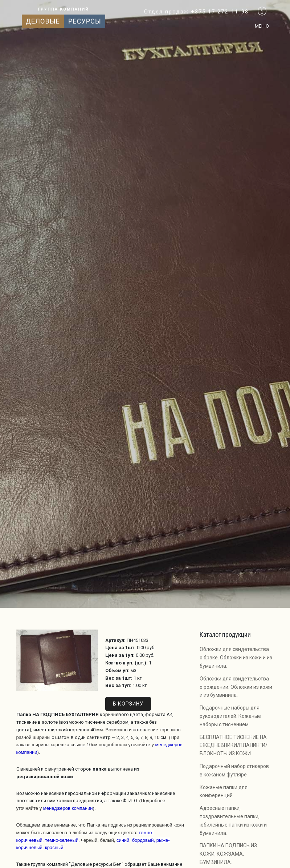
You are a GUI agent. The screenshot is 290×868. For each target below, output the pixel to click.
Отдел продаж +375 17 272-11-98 (196, 12)
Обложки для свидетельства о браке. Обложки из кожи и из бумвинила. (236, 658)
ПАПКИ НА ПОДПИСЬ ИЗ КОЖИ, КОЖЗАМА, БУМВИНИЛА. (228, 854)
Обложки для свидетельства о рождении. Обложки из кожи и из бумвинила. (236, 687)
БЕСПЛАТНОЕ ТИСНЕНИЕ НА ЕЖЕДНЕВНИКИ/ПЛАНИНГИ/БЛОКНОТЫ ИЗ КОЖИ (234, 746)
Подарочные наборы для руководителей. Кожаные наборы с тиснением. (230, 716)
